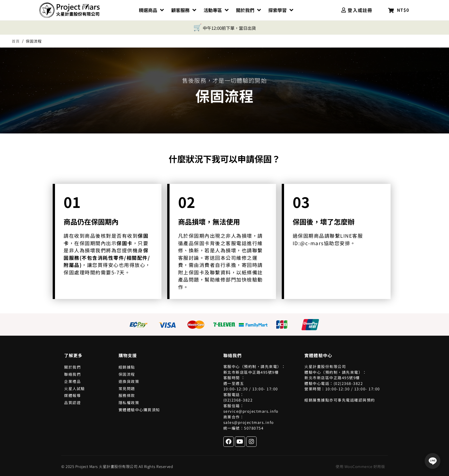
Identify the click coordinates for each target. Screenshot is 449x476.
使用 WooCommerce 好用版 (360, 466)
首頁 (16, 41)
